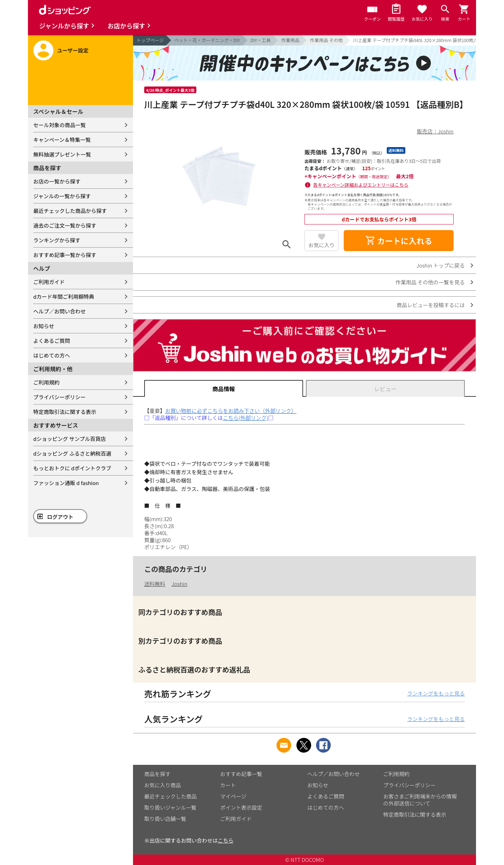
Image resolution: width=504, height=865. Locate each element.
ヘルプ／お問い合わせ (59, 311)
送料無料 (155, 584)
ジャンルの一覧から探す (62, 196)
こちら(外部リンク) (246, 418)
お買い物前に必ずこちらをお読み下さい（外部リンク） (231, 411)
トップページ (150, 40)
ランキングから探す (57, 240)
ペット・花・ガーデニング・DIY (207, 40)
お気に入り (321, 245)
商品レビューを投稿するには (431, 305)
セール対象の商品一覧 (59, 125)
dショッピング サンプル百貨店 (69, 439)
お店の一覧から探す (57, 181)
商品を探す (157, 774)
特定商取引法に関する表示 (65, 412)
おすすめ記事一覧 (241, 774)
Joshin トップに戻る (441, 265)
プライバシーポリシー (59, 397)
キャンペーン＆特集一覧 (62, 140)
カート (228, 785)
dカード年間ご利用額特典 (64, 296)
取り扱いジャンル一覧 (170, 807)
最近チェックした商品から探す (70, 211)
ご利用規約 (46, 382)
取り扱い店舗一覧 (165, 819)
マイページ (233, 796)
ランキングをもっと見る (436, 693)
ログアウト (60, 517)
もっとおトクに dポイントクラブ (72, 468)
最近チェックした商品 (170, 796)
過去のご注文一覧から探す (65, 225)
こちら (226, 840)
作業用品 (290, 40)
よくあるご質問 (52, 341)
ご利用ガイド (49, 282)
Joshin (179, 584)
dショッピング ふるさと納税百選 (72, 453)
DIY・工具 (261, 40)
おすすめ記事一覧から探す (65, 255)
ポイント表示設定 (241, 807)
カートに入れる (399, 241)
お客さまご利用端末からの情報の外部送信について (420, 800)
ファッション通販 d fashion (66, 483)
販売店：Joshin (435, 131)
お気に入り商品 (163, 785)
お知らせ (44, 326)
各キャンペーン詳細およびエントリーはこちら (361, 185)
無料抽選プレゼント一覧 (62, 154)
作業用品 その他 (326, 40)
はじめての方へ (52, 355)
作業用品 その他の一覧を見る (430, 282)
